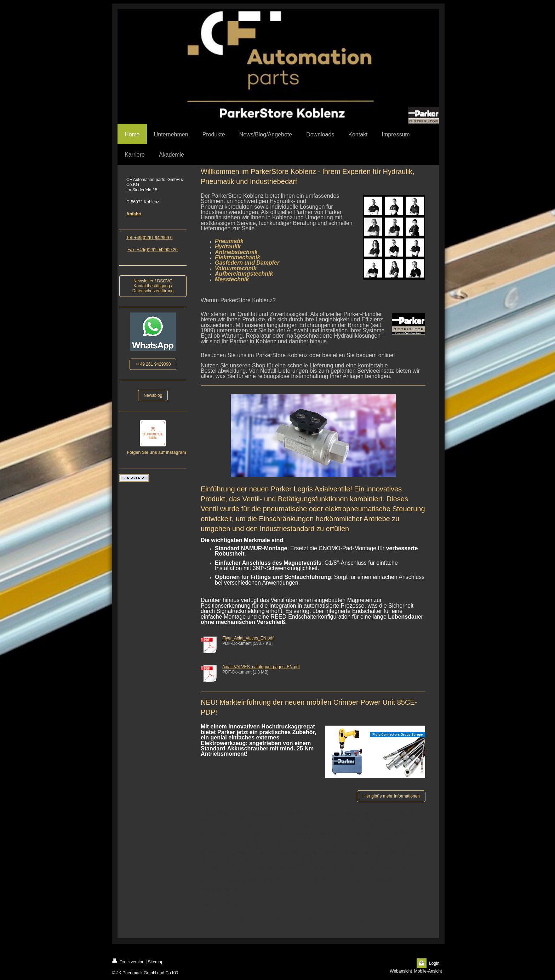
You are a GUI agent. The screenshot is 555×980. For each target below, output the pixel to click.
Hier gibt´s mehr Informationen (391, 796)
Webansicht (401, 971)
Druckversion (128, 961)
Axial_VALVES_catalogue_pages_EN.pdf (261, 667)
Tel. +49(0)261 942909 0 (149, 238)
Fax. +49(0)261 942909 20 (153, 250)
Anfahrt (134, 214)
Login (434, 963)
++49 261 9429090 (153, 364)
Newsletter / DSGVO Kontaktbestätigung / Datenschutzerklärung (153, 286)
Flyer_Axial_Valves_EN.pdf (248, 638)
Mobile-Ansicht (428, 971)
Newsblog (153, 395)
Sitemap (156, 962)
